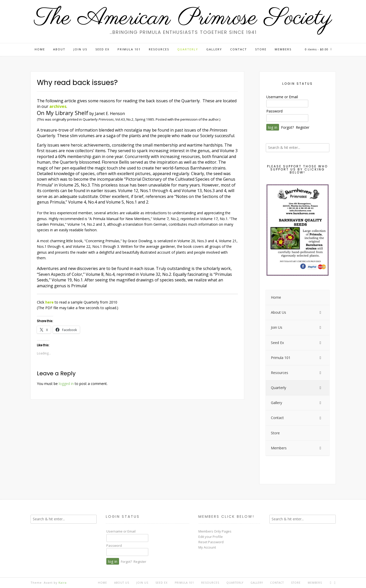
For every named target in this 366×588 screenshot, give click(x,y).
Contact (239, 49)
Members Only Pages (215, 531)
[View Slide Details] (298, 230)
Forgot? (287, 127)
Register (303, 127)
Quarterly (188, 49)
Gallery (214, 49)
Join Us (80, 49)
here (49, 302)
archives (58, 106)
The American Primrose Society (183, 18)
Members (283, 49)
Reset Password (211, 542)
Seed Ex (102, 49)
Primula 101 (129, 49)
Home (40, 49)
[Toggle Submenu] (320, 312)
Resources (159, 49)
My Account (207, 547)
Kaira (63, 583)
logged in (66, 384)
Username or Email (282, 97)
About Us (122, 583)
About (59, 49)
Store (261, 49)
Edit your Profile (211, 537)
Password (274, 111)
